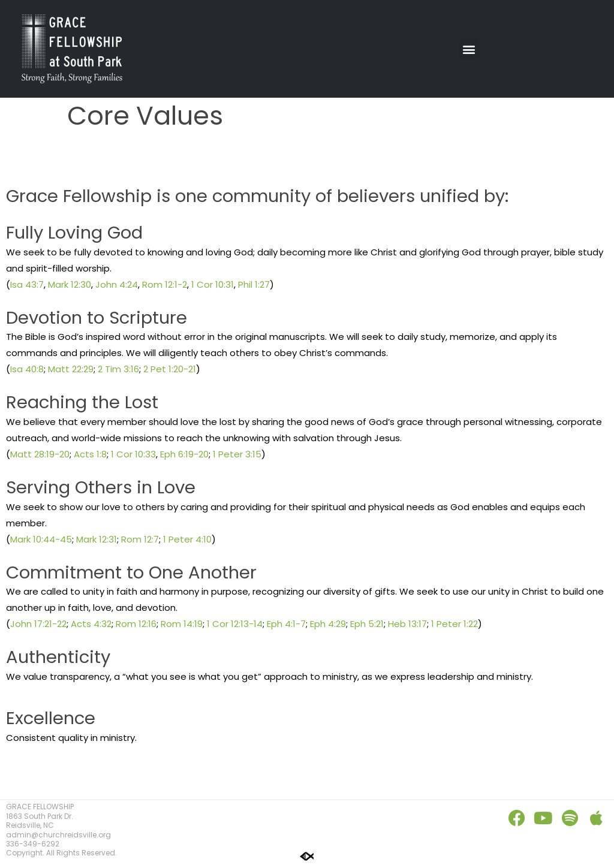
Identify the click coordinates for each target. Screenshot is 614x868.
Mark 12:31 (97, 539)
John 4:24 (117, 284)
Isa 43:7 (27, 284)
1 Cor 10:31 (213, 284)
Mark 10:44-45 (41, 539)
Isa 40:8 (27, 369)
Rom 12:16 (136, 624)
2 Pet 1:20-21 (170, 369)
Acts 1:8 (90, 454)
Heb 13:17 (407, 624)
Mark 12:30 (70, 284)
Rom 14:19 (182, 624)
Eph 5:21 (367, 624)
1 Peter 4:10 (187, 539)
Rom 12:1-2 (165, 284)
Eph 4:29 (328, 624)
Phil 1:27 (254, 284)
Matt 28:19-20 (40, 454)
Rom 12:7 (140, 539)
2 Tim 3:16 (118, 369)
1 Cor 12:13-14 (235, 624)
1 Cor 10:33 (133, 454)
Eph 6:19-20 (184, 454)
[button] (469, 49)
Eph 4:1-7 (286, 624)
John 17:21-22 (38, 624)
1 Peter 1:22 (455, 624)
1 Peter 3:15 (237, 454)
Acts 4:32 (91, 624)
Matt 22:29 (71, 369)
